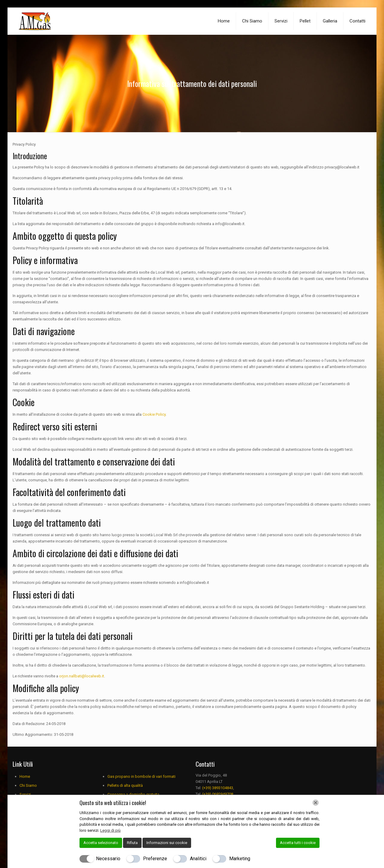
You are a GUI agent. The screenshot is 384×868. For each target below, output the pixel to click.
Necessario (108, 859)
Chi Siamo (28, 785)
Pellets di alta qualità (125, 785)
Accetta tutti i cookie (298, 843)
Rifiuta (132, 843)
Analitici (198, 859)
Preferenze (155, 859)
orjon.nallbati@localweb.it (82, 676)
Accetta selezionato (101, 843)
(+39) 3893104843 (218, 788)
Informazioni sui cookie (167, 843)
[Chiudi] (316, 803)
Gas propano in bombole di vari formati (141, 776)
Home (25, 776)
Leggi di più (110, 830)
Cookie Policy (154, 414)
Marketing (240, 859)
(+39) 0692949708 (218, 794)
